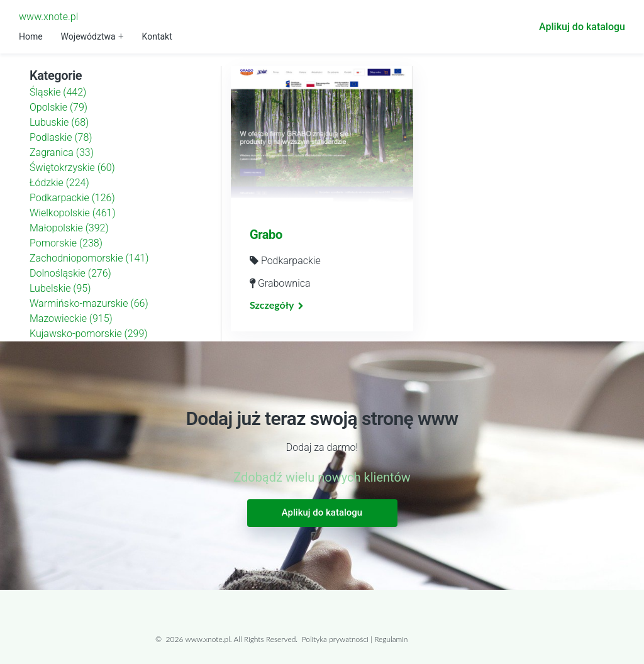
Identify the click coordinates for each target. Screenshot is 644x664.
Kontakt (157, 36)
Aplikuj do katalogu (582, 27)
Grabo (266, 235)
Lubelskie (60, 288)
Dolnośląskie (70, 273)
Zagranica (62, 152)
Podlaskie (61, 137)
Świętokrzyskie (72, 168)
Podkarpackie (72, 198)
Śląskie (58, 92)
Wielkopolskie (73, 213)
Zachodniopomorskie (89, 258)
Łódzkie (59, 183)
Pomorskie (66, 243)
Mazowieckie (71, 318)
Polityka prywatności (335, 639)
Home (31, 36)
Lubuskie (59, 122)
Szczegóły (272, 305)
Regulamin (391, 639)
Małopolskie (69, 228)
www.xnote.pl (48, 17)
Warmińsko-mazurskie (89, 303)
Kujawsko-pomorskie (89, 334)
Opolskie (58, 107)
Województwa (88, 36)
